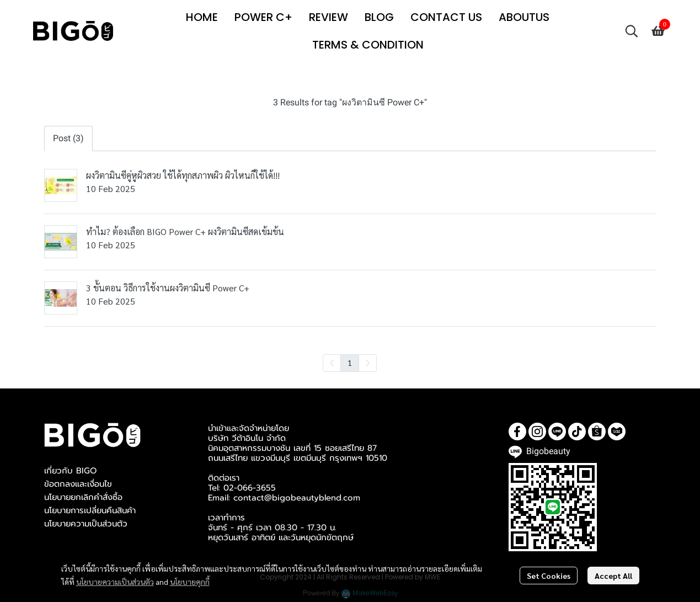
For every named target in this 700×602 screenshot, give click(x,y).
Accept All (613, 576)
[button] (632, 31)
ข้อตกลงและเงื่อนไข (78, 484)
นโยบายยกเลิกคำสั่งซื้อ (83, 497)
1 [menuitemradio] (350, 363)
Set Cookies (549, 576)
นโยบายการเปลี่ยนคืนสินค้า (90, 510)
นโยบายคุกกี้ (190, 582)
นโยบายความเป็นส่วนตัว (115, 582)
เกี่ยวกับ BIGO (70, 471)
